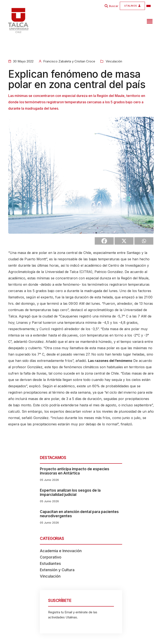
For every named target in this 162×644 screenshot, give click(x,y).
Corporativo (51, 557)
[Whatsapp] (144, 241)
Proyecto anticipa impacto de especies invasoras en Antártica (75, 471)
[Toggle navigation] (149, 21)
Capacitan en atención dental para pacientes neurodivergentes (79, 514)
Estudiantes (50, 563)
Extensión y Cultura (57, 570)
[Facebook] (104, 241)
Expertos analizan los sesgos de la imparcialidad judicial (70, 492)
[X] (124, 241)
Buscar (114, 6)
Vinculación (113, 61)
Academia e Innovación (61, 551)
